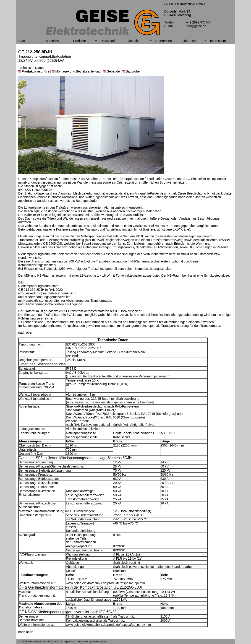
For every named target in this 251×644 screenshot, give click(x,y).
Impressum (218, 41)
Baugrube (131, 71)
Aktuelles (52, 41)
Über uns (189, 41)
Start (22, 41)
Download (108, 41)
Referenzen (164, 41)
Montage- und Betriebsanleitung (76, 71)
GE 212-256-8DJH (35, 52)
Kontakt (133, 41)
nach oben (26, 332)
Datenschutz (83, 642)
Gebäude (111, 71)
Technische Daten (31, 68)
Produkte (80, 41)
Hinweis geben (99, 642)
